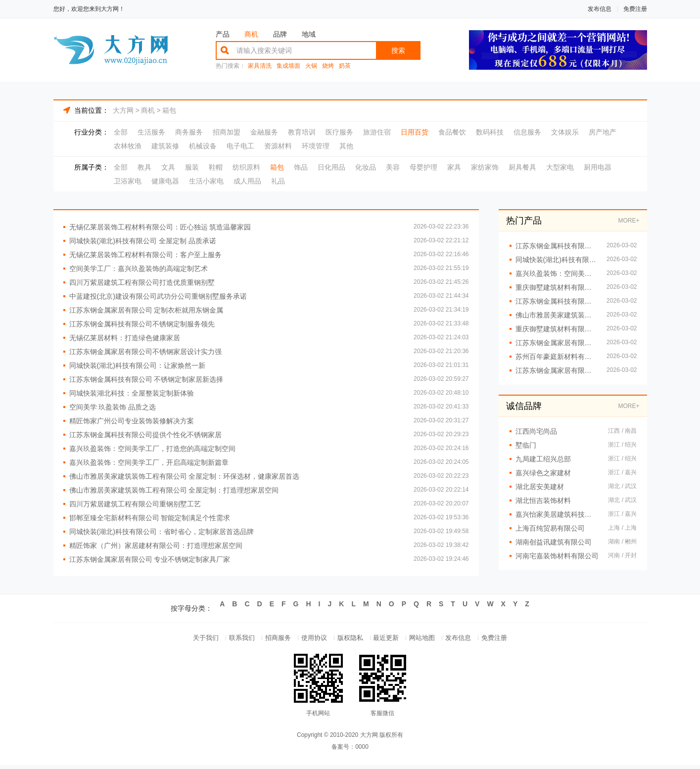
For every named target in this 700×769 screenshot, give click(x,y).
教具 (144, 167)
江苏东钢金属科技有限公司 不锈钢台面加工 (556, 301)
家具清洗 (260, 66)
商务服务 (189, 132)
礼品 (278, 181)
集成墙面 (288, 66)
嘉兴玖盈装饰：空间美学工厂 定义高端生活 (556, 273)
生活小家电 (206, 181)
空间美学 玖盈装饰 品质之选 (113, 407)
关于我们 (188, 640)
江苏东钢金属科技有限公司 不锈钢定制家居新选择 (146, 379)
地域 (309, 34)
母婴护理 (423, 167)
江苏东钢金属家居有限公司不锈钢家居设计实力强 (145, 352)
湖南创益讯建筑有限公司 (554, 542)
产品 (223, 34)
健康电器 (165, 181)
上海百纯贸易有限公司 (550, 528)
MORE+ (629, 221)
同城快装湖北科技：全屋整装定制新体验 (132, 393)
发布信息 (600, 9)
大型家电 (560, 167)
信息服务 (527, 132)
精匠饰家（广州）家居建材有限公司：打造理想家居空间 (156, 545)
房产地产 (603, 132)
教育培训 (302, 132)
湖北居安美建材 (540, 487)
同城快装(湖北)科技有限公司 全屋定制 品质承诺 (143, 241)
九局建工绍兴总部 (543, 459)
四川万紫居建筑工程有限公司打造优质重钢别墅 (142, 282)
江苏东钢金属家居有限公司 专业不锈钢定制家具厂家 (150, 559)
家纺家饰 (485, 167)
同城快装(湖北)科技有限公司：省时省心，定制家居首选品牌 (162, 532)
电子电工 (240, 146)
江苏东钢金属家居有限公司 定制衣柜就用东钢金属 (146, 310)
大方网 (123, 110)
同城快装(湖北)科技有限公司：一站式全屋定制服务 (556, 260)
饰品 (301, 167)
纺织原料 (246, 167)
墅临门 (526, 445)
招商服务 (269, 640)
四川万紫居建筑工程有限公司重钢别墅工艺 (135, 504)
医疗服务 (339, 132)
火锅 (311, 66)
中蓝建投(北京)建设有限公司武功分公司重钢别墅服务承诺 (158, 296)
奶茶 (345, 66)
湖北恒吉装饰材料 (543, 500)
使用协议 (310, 640)
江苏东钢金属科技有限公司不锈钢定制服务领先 (142, 324)
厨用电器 (598, 167)
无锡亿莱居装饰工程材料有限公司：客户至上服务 (145, 255)
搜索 (398, 50)
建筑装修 (165, 146)
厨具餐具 (522, 167)
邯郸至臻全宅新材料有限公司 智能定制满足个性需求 (150, 518)
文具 (168, 167)
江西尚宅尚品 (536, 431)
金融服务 (264, 132)
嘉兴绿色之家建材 (543, 473)
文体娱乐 (565, 132)
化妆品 (366, 167)
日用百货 (415, 132)
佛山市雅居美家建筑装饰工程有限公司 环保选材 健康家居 (556, 315)
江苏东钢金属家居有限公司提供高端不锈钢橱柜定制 (556, 370)
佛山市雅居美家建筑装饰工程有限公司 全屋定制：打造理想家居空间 (174, 490)
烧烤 (328, 66)
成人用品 (247, 181)
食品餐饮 (452, 132)
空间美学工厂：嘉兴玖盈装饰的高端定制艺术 (139, 269)
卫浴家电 (128, 181)
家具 (454, 167)
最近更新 (391, 640)
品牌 (280, 34)
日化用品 (331, 167)
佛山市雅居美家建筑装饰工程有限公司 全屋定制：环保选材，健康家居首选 (185, 476)
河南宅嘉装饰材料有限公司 (557, 556)
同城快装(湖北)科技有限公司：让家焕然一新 (137, 365)
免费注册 (635, 9)
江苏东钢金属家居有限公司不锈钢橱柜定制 (556, 343)
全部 (121, 132)
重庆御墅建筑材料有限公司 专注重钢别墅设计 (556, 329)
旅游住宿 (377, 132)
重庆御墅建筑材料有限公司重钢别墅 (556, 287)
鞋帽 (216, 167)
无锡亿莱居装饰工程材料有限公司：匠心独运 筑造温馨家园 (160, 227)
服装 (192, 167)
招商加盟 (227, 132)
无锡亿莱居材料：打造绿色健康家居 (125, 338)
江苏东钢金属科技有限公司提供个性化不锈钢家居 (145, 435)
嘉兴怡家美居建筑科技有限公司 (557, 514)
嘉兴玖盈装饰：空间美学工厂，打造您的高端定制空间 (152, 449)
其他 (346, 146)
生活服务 (151, 132)
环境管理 (316, 146)
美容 (393, 167)
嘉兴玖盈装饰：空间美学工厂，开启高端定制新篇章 (149, 462)
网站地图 (431, 640)
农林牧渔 (128, 146)
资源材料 (278, 146)
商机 (251, 34)
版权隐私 (350, 640)
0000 (362, 751)
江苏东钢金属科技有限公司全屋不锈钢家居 (556, 246)
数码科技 (490, 132)
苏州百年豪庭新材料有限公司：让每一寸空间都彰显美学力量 (556, 357)
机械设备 (203, 146)
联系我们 (229, 640)
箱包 (169, 110)
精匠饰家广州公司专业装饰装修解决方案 (132, 421)
